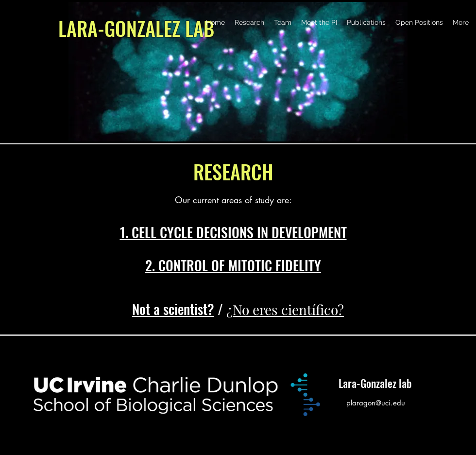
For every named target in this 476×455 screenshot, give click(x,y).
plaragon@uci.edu (376, 403)
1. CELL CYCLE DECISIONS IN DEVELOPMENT (233, 232)
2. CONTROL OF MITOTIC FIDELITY (233, 265)
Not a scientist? (173, 309)
